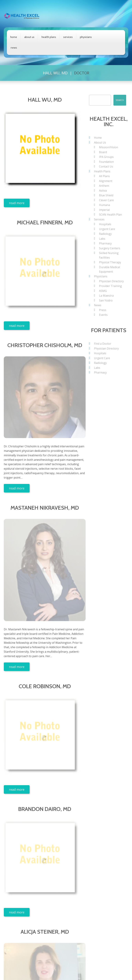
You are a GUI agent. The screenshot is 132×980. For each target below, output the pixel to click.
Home (14, 37)
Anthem (104, 186)
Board (103, 152)
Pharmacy (105, 243)
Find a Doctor (103, 344)
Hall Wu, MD (55, 73)
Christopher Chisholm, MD (45, 345)
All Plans (104, 176)
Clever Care (106, 200)
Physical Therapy (110, 262)
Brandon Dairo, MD (45, 809)
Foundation (106, 162)
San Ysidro (106, 300)
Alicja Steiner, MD (45, 932)
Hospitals (105, 224)
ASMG (103, 291)
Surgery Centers (110, 248)
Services (68, 37)
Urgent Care (107, 229)
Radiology (105, 234)
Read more (17, 203)
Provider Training (110, 286)
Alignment (106, 181)
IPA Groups (106, 157)
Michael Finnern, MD (45, 222)
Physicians (86, 37)
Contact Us (106, 167)
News (14, 48)
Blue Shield (106, 195)
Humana (104, 205)
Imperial (104, 210)
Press (103, 310)
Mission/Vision (109, 147)
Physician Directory (111, 281)
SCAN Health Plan (110, 215)
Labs (102, 239)
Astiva (103, 191)
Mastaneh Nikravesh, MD (45, 508)
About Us (29, 37)
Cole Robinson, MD (45, 686)
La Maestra (106, 296)
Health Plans (49, 37)
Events (103, 315)
